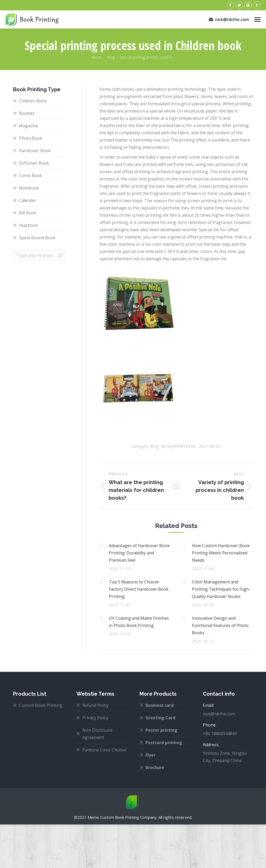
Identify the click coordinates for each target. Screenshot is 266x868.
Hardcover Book (35, 151)
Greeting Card (160, 718)
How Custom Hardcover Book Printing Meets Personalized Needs (221, 553)
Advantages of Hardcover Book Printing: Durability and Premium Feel (139, 553)
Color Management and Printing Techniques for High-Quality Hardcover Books (221, 589)
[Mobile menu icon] (257, 20)
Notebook (29, 188)
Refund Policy (95, 705)
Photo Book (31, 138)
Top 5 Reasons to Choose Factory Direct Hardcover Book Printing (139, 589)
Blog (154, 446)
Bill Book (28, 213)
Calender (28, 200)
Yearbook (28, 225)
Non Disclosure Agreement (97, 734)
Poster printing (161, 730)
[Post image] (102, 545)
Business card (159, 705)
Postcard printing (164, 743)
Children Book (33, 101)
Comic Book (31, 175)
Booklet (27, 113)
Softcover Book (34, 163)
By (178, 446)
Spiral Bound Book (37, 238)
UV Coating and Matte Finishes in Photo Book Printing (139, 622)
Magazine (29, 126)
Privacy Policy (95, 718)
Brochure (155, 767)
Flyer (151, 755)
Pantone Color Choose (104, 750)
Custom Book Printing (41, 705)
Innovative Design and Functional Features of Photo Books (220, 625)
